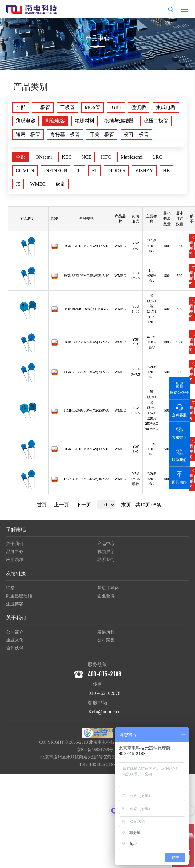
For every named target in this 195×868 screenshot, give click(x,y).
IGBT (116, 107)
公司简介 (15, 635)
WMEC (38, 184)
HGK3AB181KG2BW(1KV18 (87, 246)
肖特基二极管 (65, 134)
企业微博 (106, 599)
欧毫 (60, 184)
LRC (157, 157)
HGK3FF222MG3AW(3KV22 (86, 479)
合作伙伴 (15, 651)
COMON (25, 170)
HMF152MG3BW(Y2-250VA (86, 410)
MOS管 (92, 107)
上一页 (62, 505)
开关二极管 (102, 134)
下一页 (84, 505)
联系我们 (106, 563)
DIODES (116, 170)
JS (18, 184)
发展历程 (106, 635)
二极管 (43, 107)
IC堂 (10, 591)
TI (79, 170)
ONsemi (44, 157)
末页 (126, 505)
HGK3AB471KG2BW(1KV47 (87, 342)
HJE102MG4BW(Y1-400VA (86, 309)
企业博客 (15, 607)
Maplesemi (132, 157)
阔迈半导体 (108, 591)
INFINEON (56, 170)
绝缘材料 (85, 121)
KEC (67, 157)
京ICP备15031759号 (95, 753)
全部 (21, 107)
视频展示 (106, 555)
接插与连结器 (119, 121)
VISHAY (144, 170)
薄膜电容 (26, 121)
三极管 (67, 107)
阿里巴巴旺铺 (19, 599)
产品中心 (106, 547)
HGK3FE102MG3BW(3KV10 (86, 276)
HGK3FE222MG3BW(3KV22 (86, 372)
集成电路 (166, 107)
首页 (42, 505)
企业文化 (15, 643)
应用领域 (15, 563)
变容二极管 (136, 134)
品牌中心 (15, 555)
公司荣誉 (106, 643)
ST (95, 170)
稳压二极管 (156, 121)
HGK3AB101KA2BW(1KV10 (87, 449)
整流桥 (139, 107)
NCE (86, 157)
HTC (106, 157)
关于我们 (15, 547)
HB (166, 170)
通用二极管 (28, 134)
